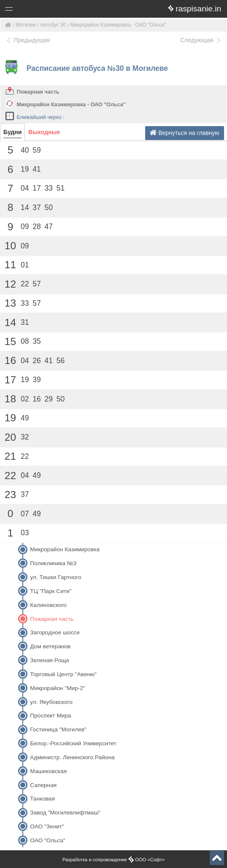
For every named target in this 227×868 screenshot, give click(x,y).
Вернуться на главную (185, 133)
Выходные (44, 132)
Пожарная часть (38, 92)
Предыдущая (28, 40)
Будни (12, 132)
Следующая (201, 40)
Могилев (26, 25)
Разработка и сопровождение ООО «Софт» (114, 860)
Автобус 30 (53, 25)
